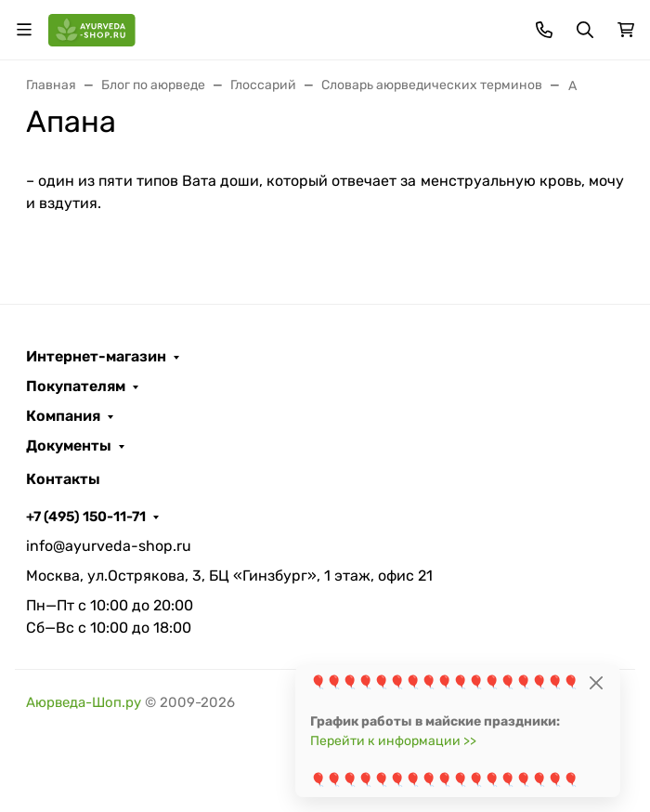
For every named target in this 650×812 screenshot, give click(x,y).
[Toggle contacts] (544, 30)
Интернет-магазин (96, 357)
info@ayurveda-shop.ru (109, 546)
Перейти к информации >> (393, 741)
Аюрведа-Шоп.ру (84, 702)
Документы (69, 446)
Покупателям (76, 386)
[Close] (596, 682)
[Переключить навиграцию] (24, 30)
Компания (63, 416)
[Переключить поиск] (585, 30)
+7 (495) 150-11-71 (86, 517)
